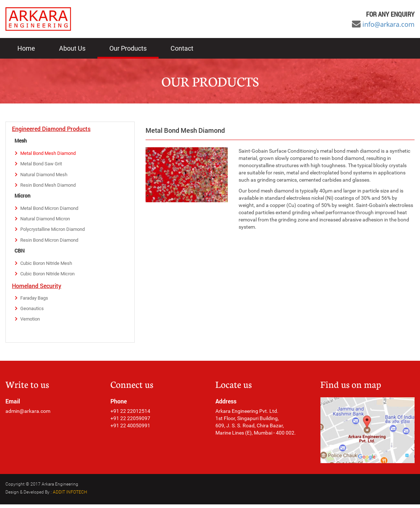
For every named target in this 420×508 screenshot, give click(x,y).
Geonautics (33, 312)
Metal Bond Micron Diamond (52, 209)
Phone (119, 405)
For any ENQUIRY (390, 14)
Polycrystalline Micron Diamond (56, 231)
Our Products (128, 48)
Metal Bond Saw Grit (43, 164)
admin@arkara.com (28, 415)
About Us (72, 48)
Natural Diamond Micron (48, 220)
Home (26, 48)
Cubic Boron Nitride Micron (50, 276)
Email (13, 405)
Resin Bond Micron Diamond (52, 242)
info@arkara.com (388, 24)
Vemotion (31, 323)
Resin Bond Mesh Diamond (50, 186)
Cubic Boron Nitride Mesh (49, 266)
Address (226, 405)
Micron (22, 197)
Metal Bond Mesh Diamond (51, 153)
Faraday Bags (36, 301)
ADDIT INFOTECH (70, 496)
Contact (182, 48)
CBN (20, 253)
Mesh (21, 141)
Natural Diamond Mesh (46, 175)
